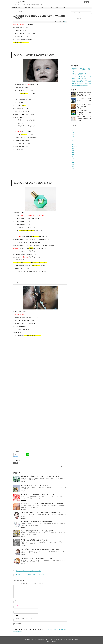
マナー (74, 140)
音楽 (73, 168)
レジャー (37, 8)
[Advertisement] (25, 164)
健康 (19, 8)
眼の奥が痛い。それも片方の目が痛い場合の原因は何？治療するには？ (41, 549)
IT (73, 129)
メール (16, 605)
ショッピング (47, 8)
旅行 (73, 154)
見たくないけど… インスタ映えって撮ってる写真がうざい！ (29, 575)
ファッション (75, 138)
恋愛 (73, 150)
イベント (74, 130)
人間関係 (74, 146)
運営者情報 (15, 8)
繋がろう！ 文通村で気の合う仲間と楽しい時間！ (27, 571)
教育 (57, 8)
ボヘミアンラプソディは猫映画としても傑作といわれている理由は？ (84, 106)
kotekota (64, 467)
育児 (26, 8)
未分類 (74, 156)
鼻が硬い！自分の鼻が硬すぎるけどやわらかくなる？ (36, 540)
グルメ (29, 8)
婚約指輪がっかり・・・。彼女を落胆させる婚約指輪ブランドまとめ (84, 118)
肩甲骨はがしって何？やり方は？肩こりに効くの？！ (36, 485)
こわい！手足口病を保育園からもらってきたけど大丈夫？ (37, 531)
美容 (42, 8)
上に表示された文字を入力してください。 (24, 618)
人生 (73, 144)
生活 (22, 8)
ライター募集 (62, 8)
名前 (15, 600)
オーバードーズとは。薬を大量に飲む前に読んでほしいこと (38, 494)
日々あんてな (20, 2)
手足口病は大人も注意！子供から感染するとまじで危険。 (37, 558)
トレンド (53, 8)
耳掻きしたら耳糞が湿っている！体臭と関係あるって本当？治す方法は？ (41, 513)
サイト (15, 610)
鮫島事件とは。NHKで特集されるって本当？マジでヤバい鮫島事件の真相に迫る (82, 70)
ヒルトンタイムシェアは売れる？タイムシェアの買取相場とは (84, 100)
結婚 (73, 162)
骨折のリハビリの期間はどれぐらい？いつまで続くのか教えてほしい (40, 476)
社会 (33, 8)
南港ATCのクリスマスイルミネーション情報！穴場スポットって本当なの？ (84, 112)
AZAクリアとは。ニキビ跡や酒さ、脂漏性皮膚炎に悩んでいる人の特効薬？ (42, 504)
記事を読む (23, 482)
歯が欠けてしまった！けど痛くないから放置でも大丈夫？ (37, 522)
